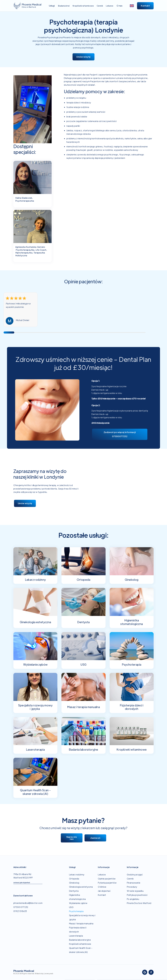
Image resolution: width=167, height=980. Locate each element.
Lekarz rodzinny (77, 875)
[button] (52, 6)
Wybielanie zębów (78, 903)
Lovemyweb (49, 974)
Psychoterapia (76, 911)
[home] (27, 6)
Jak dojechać (104, 891)
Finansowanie (134, 883)
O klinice (102, 887)
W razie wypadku (135, 891)
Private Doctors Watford (139, 903)
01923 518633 (20, 911)
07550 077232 (21, 907)
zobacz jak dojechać (22, 883)
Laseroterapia (76, 936)
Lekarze (102, 875)
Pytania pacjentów (107, 883)
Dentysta (74, 891)
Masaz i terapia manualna (81, 923)
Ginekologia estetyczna (81, 887)
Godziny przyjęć (135, 875)
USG (71, 907)
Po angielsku (133, 899)
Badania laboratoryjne (80, 940)
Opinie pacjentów (107, 879)
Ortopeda (74, 879)
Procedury (132, 887)
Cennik (130, 879)
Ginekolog (74, 883)
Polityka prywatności (137, 895)
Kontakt (102, 895)
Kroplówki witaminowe (80, 944)
